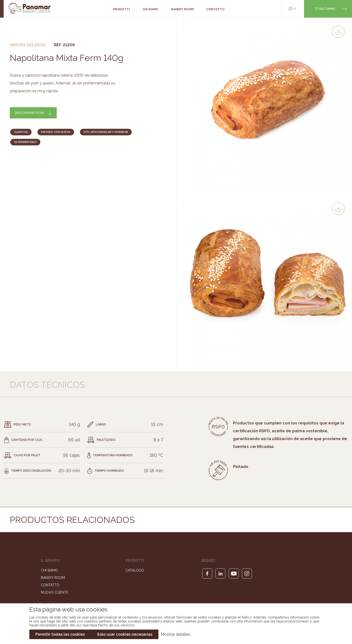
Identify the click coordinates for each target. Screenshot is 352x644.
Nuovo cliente (55, 592)
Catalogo (135, 570)
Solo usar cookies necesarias (125, 634)
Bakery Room (53, 578)
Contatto (50, 585)
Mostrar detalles (176, 634)
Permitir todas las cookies (60, 634)
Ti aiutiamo (325, 9)
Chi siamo (49, 570)
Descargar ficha (30, 113)
